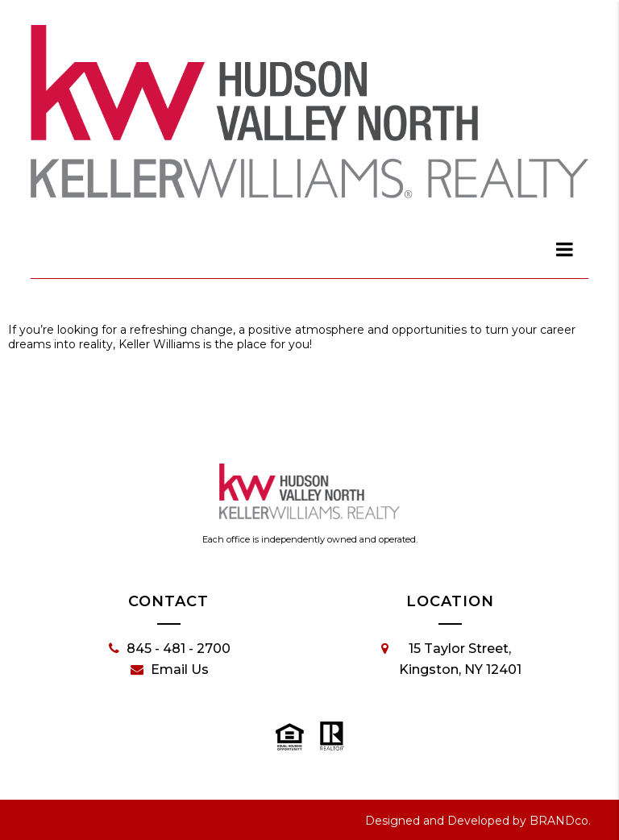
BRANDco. (560, 821)
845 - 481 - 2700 (170, 649)
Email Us (170, 670)
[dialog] (565, 249)
